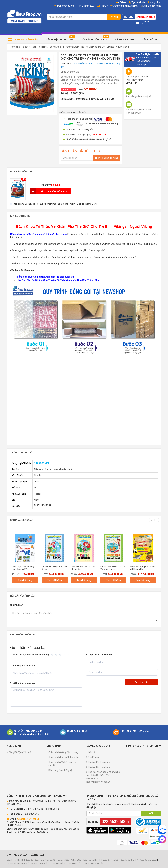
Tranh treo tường (66, 6)
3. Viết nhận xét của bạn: (23, 683)
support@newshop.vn (28, 819)
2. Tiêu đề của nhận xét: (23, 666)
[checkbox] (54, 204)
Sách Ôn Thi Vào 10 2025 (94, 40)
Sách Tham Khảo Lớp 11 (95, 863)
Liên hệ (92, 752)
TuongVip (61, 860)
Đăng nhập (155, 2)
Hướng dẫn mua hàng (99, 767)
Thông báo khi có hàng (106, 158)
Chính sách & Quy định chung (63, 752)
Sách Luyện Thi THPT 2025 (60, 40)
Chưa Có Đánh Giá (70, 72)
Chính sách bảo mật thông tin (63, 757)
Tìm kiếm (114, 17)
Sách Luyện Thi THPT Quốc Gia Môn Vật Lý (139, 860)
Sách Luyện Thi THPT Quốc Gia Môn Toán (102, 860)
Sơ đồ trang (94, 757)
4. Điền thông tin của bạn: (100, 655)
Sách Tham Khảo (54, 863)
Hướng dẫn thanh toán (100, 762)
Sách (26, 47)
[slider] (60, 655)
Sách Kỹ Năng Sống (74, 860)
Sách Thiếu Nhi (150, 40)
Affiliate (121, 2)
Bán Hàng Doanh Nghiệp (61, 770)
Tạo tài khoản (137, 2)
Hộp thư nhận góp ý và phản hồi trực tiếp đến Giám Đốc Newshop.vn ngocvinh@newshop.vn (103, 777)
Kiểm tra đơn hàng (152, 6)
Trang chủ (15, 47)
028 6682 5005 (145, 17)
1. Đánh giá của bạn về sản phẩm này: (30, 655)
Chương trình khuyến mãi (125, 6)
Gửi (151, 813)
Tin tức (104, 6)
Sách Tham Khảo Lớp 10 (45, 860)
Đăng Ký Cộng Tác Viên (20, 752)
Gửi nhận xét (141, 682)
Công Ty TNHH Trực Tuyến (137, 80)
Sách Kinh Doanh (124, 40)
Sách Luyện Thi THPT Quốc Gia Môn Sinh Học (26, 863)
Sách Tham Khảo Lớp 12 (73, 863)
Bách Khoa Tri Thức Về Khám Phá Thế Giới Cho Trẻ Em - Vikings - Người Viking (89, 47)
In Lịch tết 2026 (87, 6)
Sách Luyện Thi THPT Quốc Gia (20, 860)
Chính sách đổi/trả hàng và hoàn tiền (61, 764)
